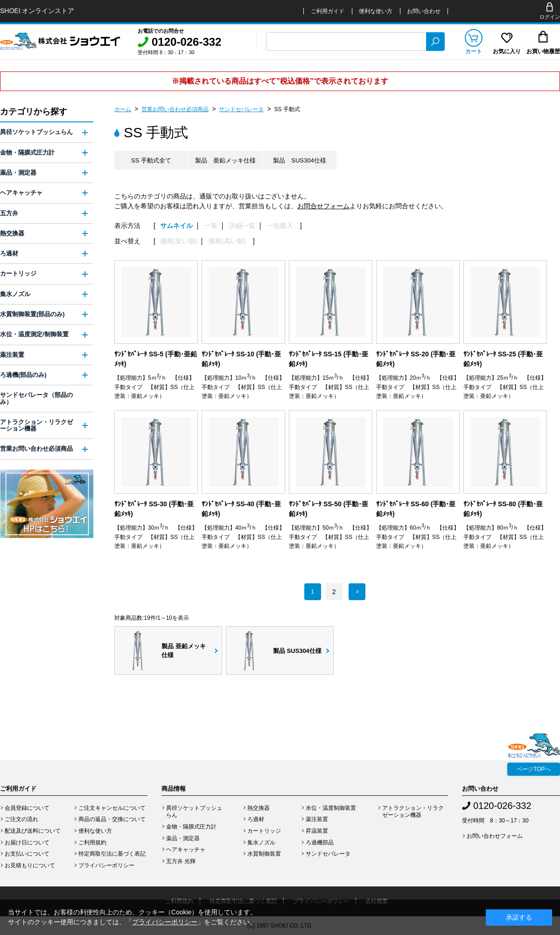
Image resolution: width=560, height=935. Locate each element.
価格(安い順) (178, 241)
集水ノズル (15, 294)
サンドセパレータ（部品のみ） (36, 398)
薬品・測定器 (18, 173)
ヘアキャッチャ (21, 193)
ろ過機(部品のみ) (23, 375)
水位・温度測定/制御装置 (34, 334)
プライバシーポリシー (106, 865)
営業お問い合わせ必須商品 (175, 109)
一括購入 (280, 226)
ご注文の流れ (21, 819)
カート (474, 51)
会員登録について (27, 808)
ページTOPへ (533, 769)
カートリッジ (18, 273)
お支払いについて (27, 854)
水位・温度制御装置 (331, 808)
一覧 (211, 226)
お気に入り (507, 51)
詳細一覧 (242, 226)
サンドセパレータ (241, 109)
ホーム (123, 109)
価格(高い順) (227, 241)
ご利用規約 (92, 843)
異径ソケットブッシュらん (36, 132)
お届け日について (27, 843)
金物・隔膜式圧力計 (27, 152)
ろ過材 (9, 253)
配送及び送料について (33, 831)
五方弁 (9, 213)
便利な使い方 (376, 11)
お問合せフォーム (323, 206)
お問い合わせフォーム (495, 836)
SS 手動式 (287, 109)
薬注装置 (12, 355)
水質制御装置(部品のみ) (32, 314)
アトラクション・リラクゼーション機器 (36, 425)
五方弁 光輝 (181, 861)
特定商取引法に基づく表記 (112, 854)
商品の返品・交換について (112, 819)
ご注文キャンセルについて (112, 808)
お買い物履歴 (543, 51)
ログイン (550, 17)
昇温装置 (317, 831)
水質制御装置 (264, 854)
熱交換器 (12, 233)
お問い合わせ (424, 11)
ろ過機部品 (320, 843)
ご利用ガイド (328, 11)
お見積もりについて (30, 865)
